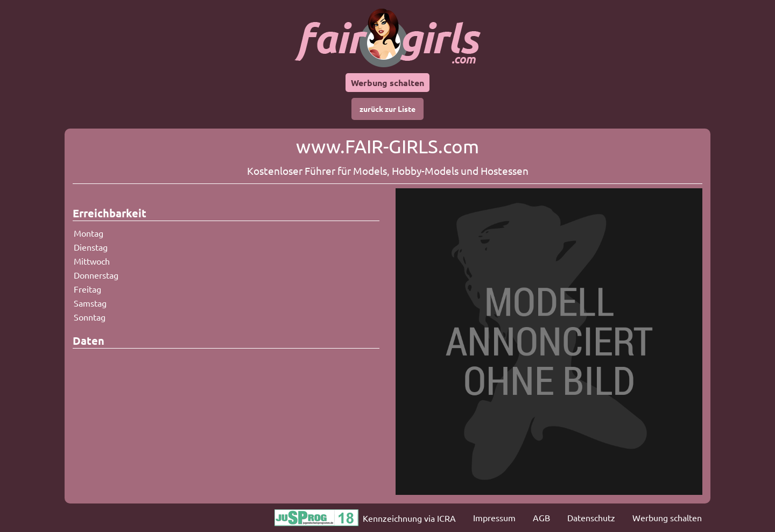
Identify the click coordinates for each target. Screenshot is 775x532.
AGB (541, 517)
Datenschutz (591, 517)
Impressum (494, 517)
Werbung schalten (387, 83)
